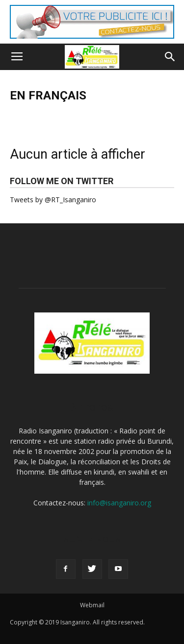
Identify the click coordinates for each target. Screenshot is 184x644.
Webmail (92, 605)
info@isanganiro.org (119, 503)
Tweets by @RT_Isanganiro (53, 200)
